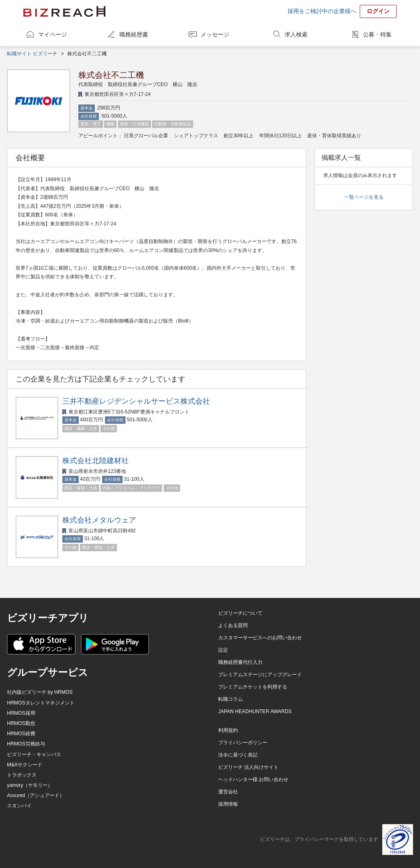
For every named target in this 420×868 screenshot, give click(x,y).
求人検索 (296, 34)
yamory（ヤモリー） (30, 785)
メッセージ (215, 34)
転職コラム (231, 699)
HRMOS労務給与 (26, 744)
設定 (223, 650)
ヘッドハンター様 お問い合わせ (253, 779)
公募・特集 (377, 34)
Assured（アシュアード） (36, 795)
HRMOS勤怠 (21, 723)
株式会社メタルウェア (99, 520)
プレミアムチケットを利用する (253, 687)
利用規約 (228, 730)
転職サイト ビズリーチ (32, 54)
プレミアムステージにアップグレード (260, 675)
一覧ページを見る (364, 197)
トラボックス (22, 775)
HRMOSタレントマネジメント (41, 703)
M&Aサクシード (25, 765)
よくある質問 (233, 625)
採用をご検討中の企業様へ (322, 11)
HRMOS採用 (21, 713)
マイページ (52, 34)
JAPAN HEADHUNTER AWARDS (255, 711)
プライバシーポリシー (243, 743)
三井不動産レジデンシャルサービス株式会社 (136, 401)
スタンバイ (19, 806)
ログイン (378, 11)
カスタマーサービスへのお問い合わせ (260, 638)
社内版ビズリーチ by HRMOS (40, 692)
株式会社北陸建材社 (96, 461)
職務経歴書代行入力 (240, 662)
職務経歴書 (134, 34)
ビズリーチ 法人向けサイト (248, 767)
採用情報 (228, 804)
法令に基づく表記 (238, 755)
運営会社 (228, 792)
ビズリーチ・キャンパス (34, 754)
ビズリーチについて (240, 613)
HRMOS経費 (21, 734)
